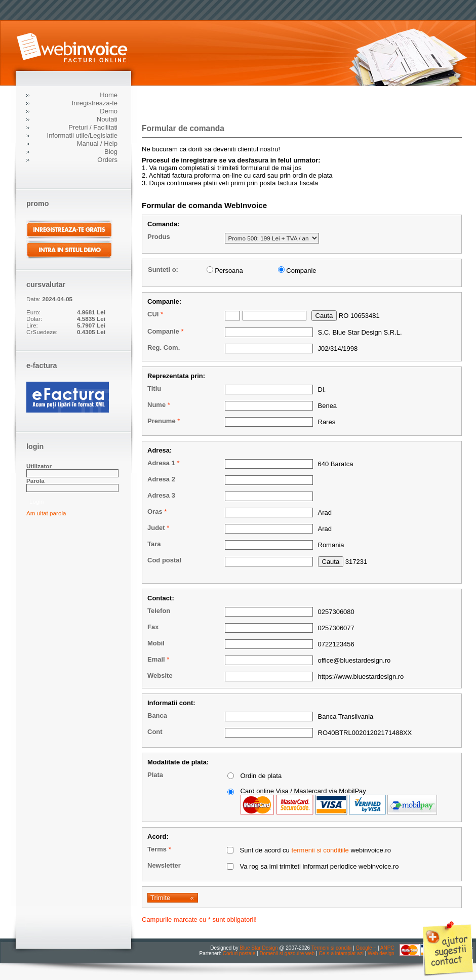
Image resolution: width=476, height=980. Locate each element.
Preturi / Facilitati (93, 127)
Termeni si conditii (331, 948)
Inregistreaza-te (95, 103)
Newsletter (164, 865)
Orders (107, 160)
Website (160, 676)
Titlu (154, 389)
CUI (153, 314)
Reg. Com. (164, 348)
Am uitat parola (46, 513)
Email (156, 659)
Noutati (107, 119)
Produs (159, 237)
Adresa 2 (161, 479)
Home (109, 95)
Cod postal (164, 560)
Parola (35, 481)
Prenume (162, 421)
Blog (111, 152)
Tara (154, 544)
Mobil (156, 643)
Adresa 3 (161, 495)
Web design (381, 953)
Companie (163, 331)
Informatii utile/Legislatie (82, 135)
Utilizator (39, 466)
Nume (156, 405)
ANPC (387, 948)
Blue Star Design (259, 948)
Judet (156, 528)
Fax (153, 627)
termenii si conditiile (320, 850)
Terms (157, 849)
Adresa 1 (161, 463)
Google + (366, 948)
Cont (155, 732)
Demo (109, 111)
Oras (155, 512)
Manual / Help (97, 144)
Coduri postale (239, 953)
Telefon (159, 611)
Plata (155, 775)
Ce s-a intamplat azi (341, 953)
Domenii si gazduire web (287, 953)
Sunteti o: (163, 270)
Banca (157, 716)
